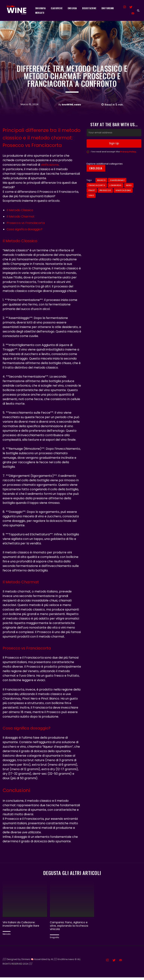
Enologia (96, 179)
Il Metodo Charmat (21, 216)
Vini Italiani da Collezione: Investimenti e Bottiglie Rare (22, 927)
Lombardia (115, 196)
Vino (91, 206)
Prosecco (105, 201)
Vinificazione (123, 201)
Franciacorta (97, 196)
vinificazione (50, 165)
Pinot (92, 201)
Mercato (7, 937)
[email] (114, 144)
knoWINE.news (71, 105)
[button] (138, 11)
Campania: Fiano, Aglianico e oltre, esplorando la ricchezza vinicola (70, 928)
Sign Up (114, 154)
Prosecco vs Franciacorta (26, 223)
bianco (101, 191)
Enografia (54, 940)
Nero (129, 196)
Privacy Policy (128, 162)
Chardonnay (117, 191)
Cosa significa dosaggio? (24, 229)
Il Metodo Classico (20, 210)
